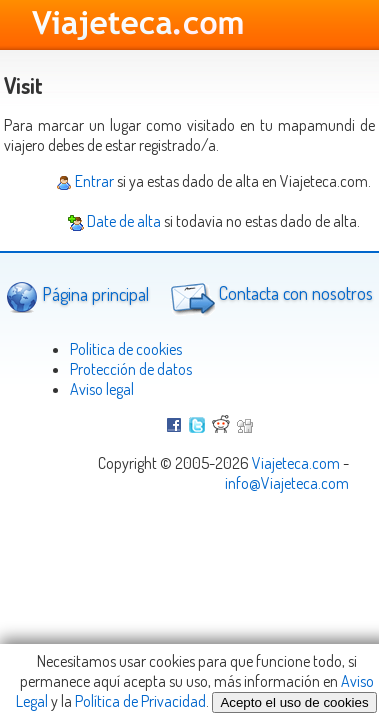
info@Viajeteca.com (287, 483)
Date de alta (114, 221)
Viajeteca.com (296, 463)
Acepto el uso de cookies (294, 702)
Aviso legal (102, 389)
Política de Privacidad (140, 701)
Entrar (85, 181)
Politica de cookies (126, 349)
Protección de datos (131, 369)
